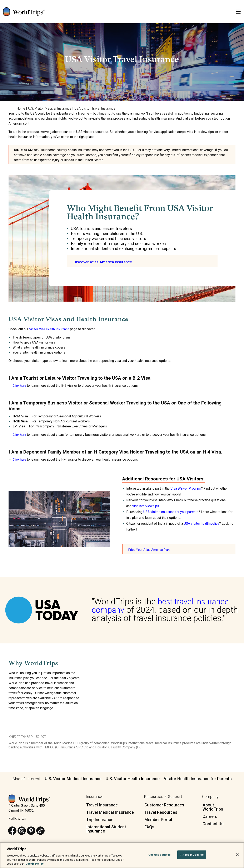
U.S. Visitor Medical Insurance (73, 778)
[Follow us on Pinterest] (31, 831)
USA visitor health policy (201, 523)
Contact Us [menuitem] (213, 824)
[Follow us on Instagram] (22, 831)
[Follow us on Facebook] (12, 831)
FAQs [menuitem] (149, 827)
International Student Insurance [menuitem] (106, 829)
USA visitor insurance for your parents (171, 512)
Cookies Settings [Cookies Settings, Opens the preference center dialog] (159, 855)
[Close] (237, 855)
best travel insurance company (163, 606)
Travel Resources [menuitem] (161, 812)
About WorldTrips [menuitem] (213, 807)
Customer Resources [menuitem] (164, 805)
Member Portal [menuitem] (158, 819)
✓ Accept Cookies (192, 855)
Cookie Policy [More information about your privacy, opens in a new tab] (34, 864)
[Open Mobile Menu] (238, 12)
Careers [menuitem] (210, 816)
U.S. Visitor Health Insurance (133, 778)
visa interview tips (146, 506)
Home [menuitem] (21, 108)
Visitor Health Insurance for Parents (198, 778)
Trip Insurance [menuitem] (100, 819)
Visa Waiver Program (186, 488)
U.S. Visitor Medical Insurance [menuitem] (50, 108)
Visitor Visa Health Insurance (50, 329)
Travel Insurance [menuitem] (102, 805)
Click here (20, 385)
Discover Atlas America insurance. (105, 262)
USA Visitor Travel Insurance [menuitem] (95, 108)
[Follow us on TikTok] (40, 831)
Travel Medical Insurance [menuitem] (110, 812)
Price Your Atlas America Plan (150, 549)
